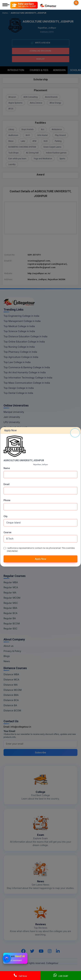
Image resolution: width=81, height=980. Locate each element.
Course (7, 532)
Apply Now (40, 559)
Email (7, 484)
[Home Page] (48, 5)
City (5, 516)
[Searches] (76, 3)
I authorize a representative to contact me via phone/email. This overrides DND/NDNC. (41, 550)
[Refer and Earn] (24, 5)
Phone (7, 500)
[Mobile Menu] (6, 5)
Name (7, 468)
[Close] (75, 433)
